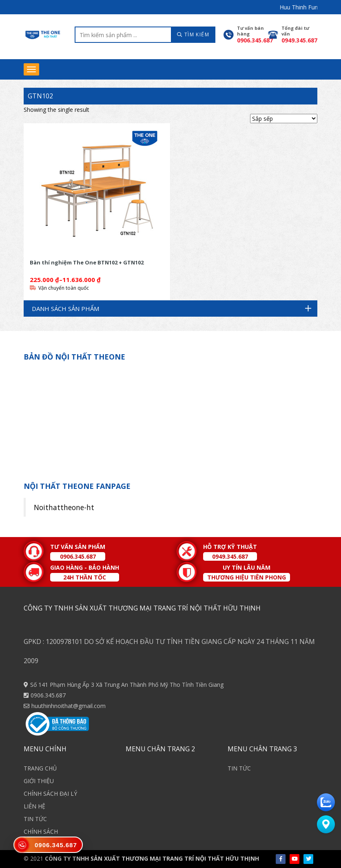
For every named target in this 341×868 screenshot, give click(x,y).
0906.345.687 (48, 695)
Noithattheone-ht (64, 507)
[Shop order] (284, 119)
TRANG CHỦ (40, 768)
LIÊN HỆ (34, 806)
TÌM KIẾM (193, 34)
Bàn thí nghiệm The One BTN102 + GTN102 (87, 262)
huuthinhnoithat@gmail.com (69, 706)
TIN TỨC (35, 819)
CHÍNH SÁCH (41, 831)
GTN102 (40, 96)
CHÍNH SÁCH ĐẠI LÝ (50, 794)
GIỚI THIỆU (39, 781)
